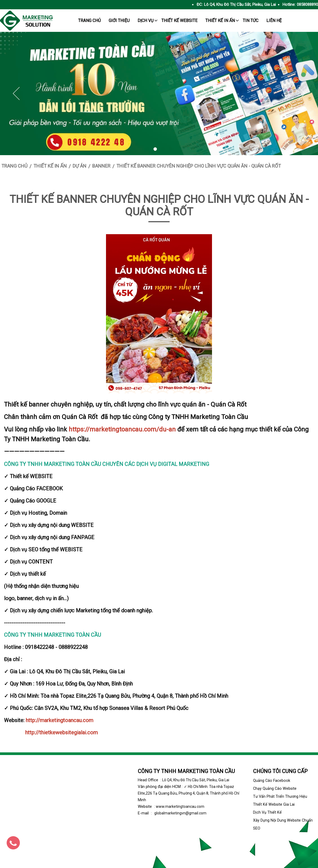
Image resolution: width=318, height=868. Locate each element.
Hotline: (289, 5)
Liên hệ (274, 21)
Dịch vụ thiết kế (267, 812)
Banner (101, 166)
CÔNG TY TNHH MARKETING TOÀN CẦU (186, 771)
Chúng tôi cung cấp (280, 771)
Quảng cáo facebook (272, 781)
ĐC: (200, 5)
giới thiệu (119, 21)
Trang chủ (14, 166)
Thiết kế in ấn (220, 21)
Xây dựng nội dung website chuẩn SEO (283, 824)
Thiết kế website (179, 21)
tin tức (251, 21)
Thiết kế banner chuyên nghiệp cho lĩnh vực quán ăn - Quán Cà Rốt (199, 166)
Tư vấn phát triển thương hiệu (280, 797)
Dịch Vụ (145, 21)
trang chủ (89, 21)
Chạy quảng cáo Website (275, 789)
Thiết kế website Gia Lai (274, 804)
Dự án (79, 166)
